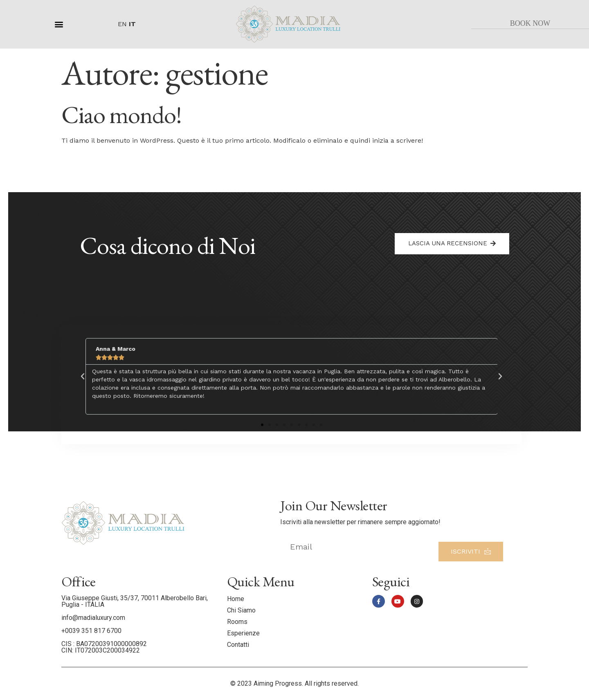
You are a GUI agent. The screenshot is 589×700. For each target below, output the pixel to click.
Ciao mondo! (121, 114)
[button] (59, 24)
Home (236, 599)
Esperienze (243, 633)
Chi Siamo (241, 610)
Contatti (238, 645)
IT (132, 24)
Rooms (237, 622)
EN (122, 24)
